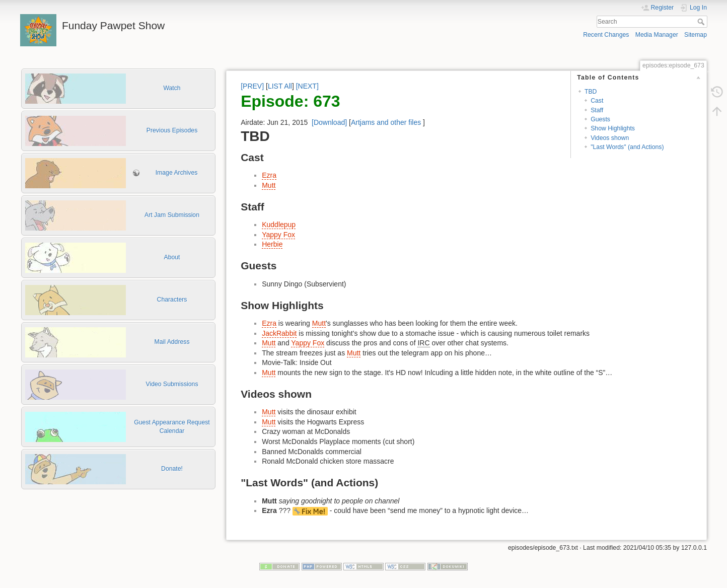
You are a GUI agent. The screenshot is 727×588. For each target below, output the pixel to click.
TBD (591, 92)
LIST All (280, 86)
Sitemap (696, 35)
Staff (597, 110)
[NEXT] (307, 86)
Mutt (269, 185)
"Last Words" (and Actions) (627, 147)
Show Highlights (613, 128)
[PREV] (252, 86)
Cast (597, 101)
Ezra (269, 175)
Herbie (272, 244)
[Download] (329, 122)
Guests (600, 119)
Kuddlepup (279, 225)
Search (702, 22)
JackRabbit (279, 333)
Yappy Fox (278, 235)
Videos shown (610, 138)
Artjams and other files (386, 122)
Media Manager (657, 35)
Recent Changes (606, 35)
